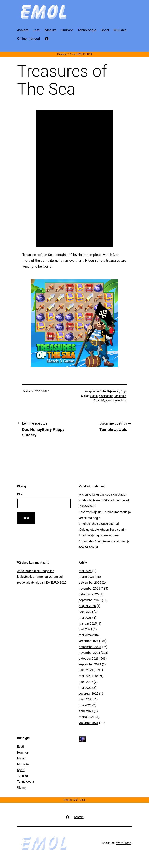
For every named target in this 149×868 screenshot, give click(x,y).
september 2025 (90, 600)
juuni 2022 (86, 682)
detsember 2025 (90, 582)
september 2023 (90, 664)
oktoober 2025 (89, 594)
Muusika (23, 764)
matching (121, 401)
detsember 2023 (90, 647)
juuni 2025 (86, 612)
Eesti (20, 746)
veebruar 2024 (89, 641)
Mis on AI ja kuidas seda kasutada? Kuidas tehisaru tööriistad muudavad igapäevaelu (104, 500)
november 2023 (89, 653)
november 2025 (89, 588)
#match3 (99, 401)
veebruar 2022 (89, 693)
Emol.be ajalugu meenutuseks (99, 535)
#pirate (110, 401)
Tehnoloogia (26, 781)
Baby (103, 391)
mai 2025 (85, 618)
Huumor (23, 752)
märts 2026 (87, 577)
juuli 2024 (85, 629)
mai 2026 (85, 571)
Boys (124, 391)
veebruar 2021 (89, 723)
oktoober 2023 (89, 658)
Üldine (21, 787)
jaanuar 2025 (88, 623)
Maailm (22, 758)
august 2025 (87, 606)
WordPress (124, 843)
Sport (21, 770)
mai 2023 (85, 676)
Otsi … (21, 494)
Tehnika (22, 776)
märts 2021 (87, 717)
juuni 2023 (86, 670)
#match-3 (120, 396)
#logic (94, 396)
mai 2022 (85, 688)
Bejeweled (113, 391)
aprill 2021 (86, 711)
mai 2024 (85, 635)
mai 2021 (85, 705)
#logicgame (106, 396)
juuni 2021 (86, 699)
